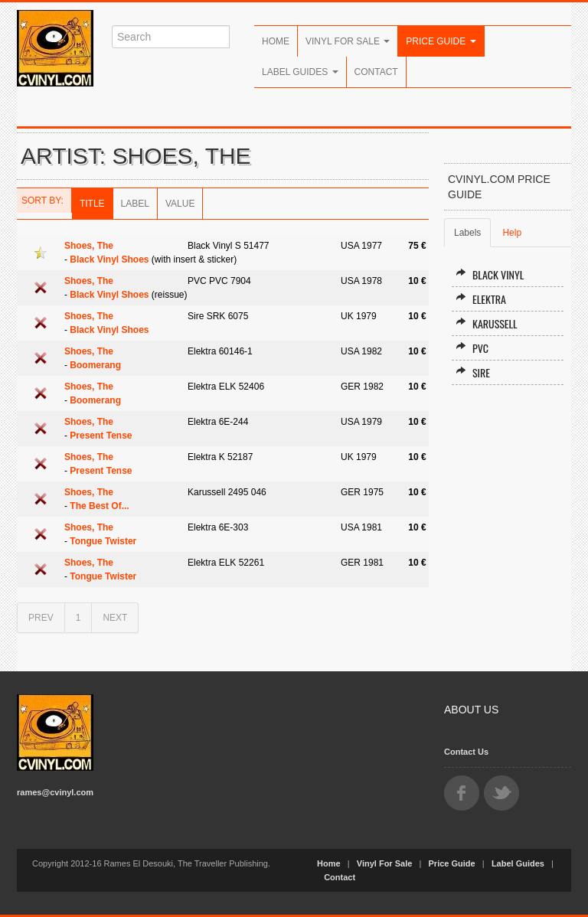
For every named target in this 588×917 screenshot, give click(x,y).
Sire (473, 372)
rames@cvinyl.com (55, 792)
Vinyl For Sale (348, 41)
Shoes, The (89, 246)
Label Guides (300, 72)
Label (135, 204)
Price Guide (441, 41)
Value (180, 204)
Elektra (481, 299)
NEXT (115, 618)
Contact (376, 72)
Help (512, 233)
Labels (467, 233)
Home (276, 41)
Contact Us (466, 752)
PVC (472, 348)
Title (92, 204)
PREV (41, 618)
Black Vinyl (490, 274)
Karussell (487, 323)
